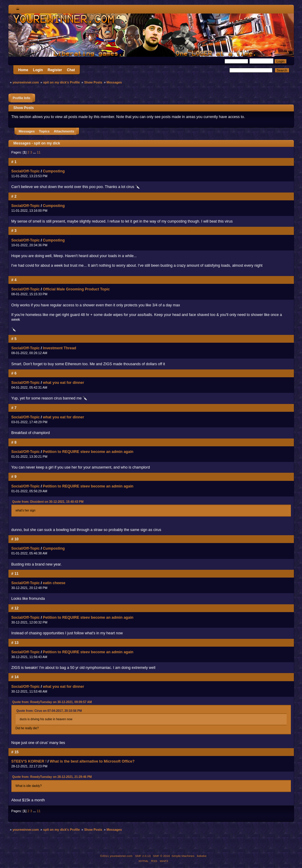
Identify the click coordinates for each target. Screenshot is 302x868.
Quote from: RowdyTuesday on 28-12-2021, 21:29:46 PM (52, 777)
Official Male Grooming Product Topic (76, 289)
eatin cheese (54, 583)
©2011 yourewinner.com (116, 856)
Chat (71, 70)
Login (38, 70)
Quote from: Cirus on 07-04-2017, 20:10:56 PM (49, 711)
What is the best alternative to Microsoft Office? (92, 761)
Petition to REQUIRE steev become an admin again (88, 452)
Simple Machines (183, 856)
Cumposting (54, 171)
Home (23, 70)
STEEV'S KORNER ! (29, 761)
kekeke (202, 856)
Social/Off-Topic (26, 171)
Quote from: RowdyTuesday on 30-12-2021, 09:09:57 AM (52, 702)
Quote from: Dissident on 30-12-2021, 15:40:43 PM (48, 502)
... (35, 152)
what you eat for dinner (64, 383)
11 (38, 152)
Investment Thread (60, 348)
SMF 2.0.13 (143, 856)
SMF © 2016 (161, 856)
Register (55, 70)
